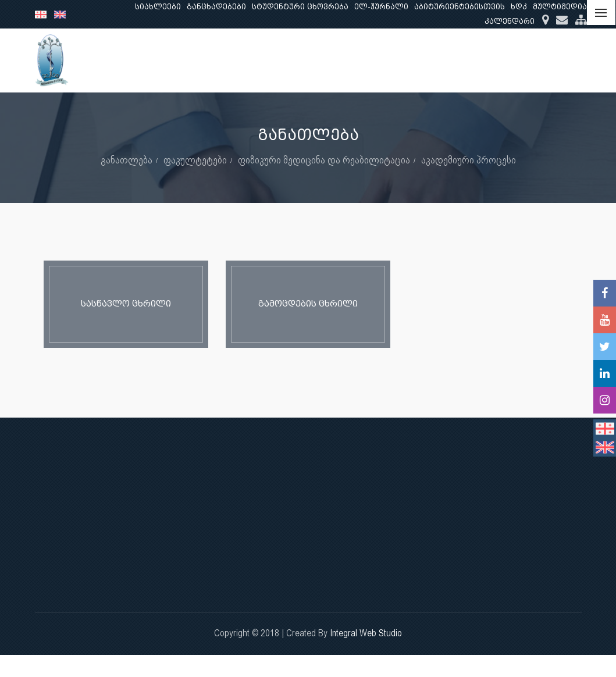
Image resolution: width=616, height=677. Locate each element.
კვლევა (412, 60)
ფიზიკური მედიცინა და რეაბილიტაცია (324, 160)
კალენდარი (510, 21)
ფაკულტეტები (195, 160)
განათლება (353, 60)
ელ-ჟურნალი (381, 7)
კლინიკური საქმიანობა (498, 60)
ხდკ (519, 7)
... (571, 60)
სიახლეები (158, 7)
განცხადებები (216, 7)
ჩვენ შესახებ (282, 60)
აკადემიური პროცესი (469, 160)
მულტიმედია (560, 7)
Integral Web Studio (366, 633)
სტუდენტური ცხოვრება (300, 7)
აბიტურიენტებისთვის (460, 7)
